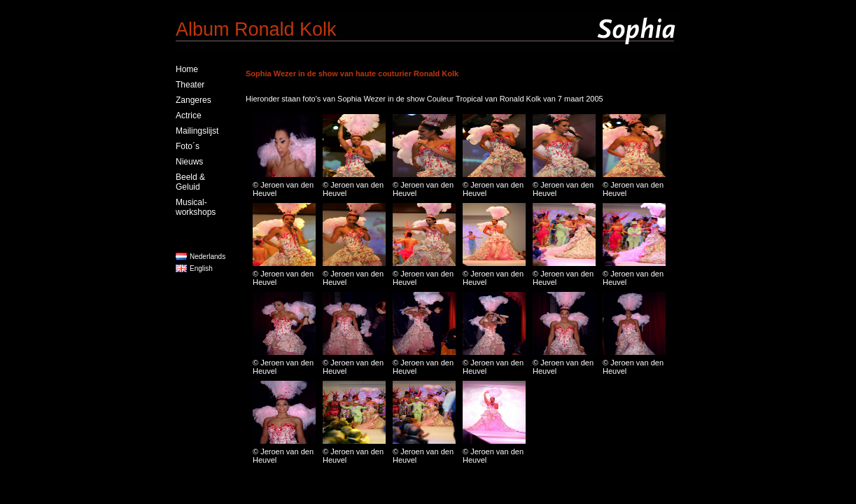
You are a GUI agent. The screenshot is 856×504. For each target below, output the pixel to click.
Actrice (189, 115)
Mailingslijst (197, 131)
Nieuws (189, 162)
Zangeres (194, 100)
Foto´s (188, 146)
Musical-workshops (196, 207)
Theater (190, 85)
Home (187, 69)
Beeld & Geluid (190, 182)
